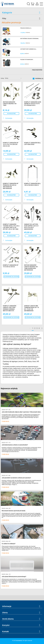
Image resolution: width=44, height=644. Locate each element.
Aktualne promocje (11, 23)
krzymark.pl (19, 641)
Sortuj (2, 78)
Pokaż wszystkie (37, 70)
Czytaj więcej (5, 421)
